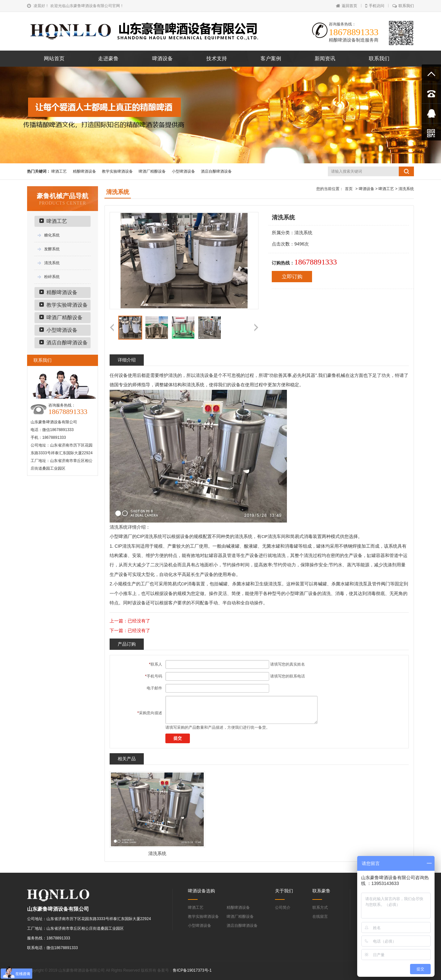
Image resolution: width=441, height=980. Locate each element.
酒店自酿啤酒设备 (216, 171)
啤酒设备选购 (201, 891)
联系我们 (403, 6)
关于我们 (284, 891)
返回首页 (347, 6)
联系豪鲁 (321, 891)
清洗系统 (52, 263)
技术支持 (217, 58)
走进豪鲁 (108, 58)
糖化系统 (52, 235)
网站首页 (54, 58)
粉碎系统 (52, 277)
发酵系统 (52, 249)
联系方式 (320, 908)
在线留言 (320, 917)
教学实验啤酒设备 (117, 171)
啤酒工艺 (59, 171)
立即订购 (292, 277)
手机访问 (375, 6)
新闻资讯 (325, 58)
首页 (349, 189)
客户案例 (271, 58)
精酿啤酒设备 (84, 171)
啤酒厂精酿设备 (152, 171)
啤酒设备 (162, 58)
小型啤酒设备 (183, 171)
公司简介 (283, 908)
